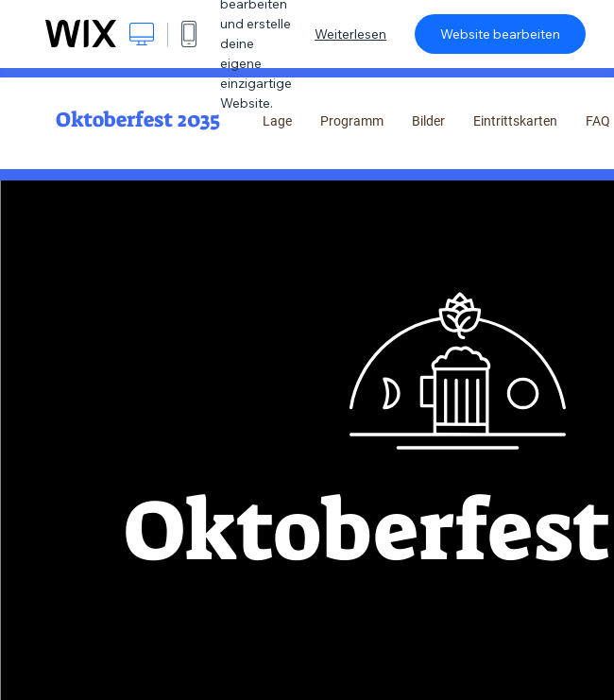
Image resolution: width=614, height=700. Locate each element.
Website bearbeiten (500, 34)
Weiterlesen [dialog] (350, 34)
